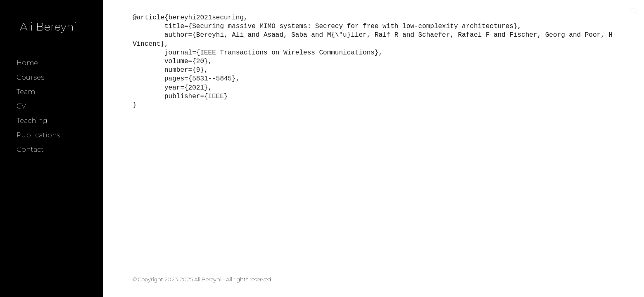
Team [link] (26, 92)
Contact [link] (30, 150)
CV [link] (21, 106)
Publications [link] (38, 135)
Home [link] (27, 63)
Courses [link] (30, 77)
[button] (634, 12)
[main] (374, 61)
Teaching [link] (32, 121)
